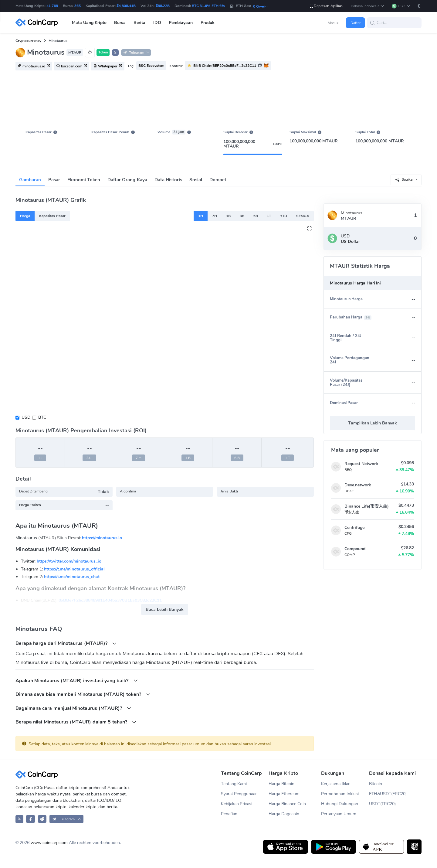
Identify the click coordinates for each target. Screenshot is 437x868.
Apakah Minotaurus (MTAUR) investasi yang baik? (77, 681)
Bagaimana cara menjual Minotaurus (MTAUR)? (73, 708)
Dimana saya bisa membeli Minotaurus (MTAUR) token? (83, 694)
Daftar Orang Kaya (127, 180)
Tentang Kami (234, 784)
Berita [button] (139, 23)
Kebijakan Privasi (237, 804)
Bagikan (405, 180)
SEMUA (303, 216)
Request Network (361, 464)
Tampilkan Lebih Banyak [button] (373, 423)
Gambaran (30, 180)
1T (269, 216)
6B (256, 216)
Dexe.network (358, 485)
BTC (42, 417)
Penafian (229, 814)
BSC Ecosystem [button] (151, 66)
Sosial (196, 180)
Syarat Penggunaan (239, 794)
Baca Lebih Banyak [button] (165, 609)
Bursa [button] (120, 23)
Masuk (333, 23)
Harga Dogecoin (284, 814)
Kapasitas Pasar (52, 216)
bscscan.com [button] (72, 66)
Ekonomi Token (84, 180)
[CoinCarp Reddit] (42, 819)
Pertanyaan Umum (339, 814)
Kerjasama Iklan (336, 784)
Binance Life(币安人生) (367, 506)
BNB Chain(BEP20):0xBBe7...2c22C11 (225, 66)
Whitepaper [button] (108, 66)
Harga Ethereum (284, 794)
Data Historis (168, 180)
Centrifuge (354, 528)
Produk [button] (208, 23)
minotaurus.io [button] (34, 66)
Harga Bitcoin (281, 784)
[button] (368, 6)
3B (242, 216)
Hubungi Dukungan (340, 804)
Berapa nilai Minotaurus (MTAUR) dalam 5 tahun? (76, 722)
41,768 (52, 6)
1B (228, 216)
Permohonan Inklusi (340, 794)
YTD (284, 216)
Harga (25, 216)
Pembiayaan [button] (181, 23)
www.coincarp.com (49, 843)
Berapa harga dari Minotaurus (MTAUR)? (66, 643)
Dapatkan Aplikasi (326, 6)
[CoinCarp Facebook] (30, 819)
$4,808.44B (126, 6)
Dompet (218, 180)
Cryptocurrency (28, 41)
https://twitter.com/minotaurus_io (69, 561)
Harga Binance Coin (287, 804)
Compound (355, 549)
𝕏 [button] (115, 53)
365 (78, 6)
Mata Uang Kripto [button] (89, 23)
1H (201, 216)
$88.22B (163, 6)
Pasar (54, 180)
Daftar (356, 23)
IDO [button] (157, 23)
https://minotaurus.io (102, 538)
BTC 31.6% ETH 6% (208, 6)
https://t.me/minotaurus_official (74, 569)
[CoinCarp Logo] (38, 23)
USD (26, 417)
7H (215, 216)
